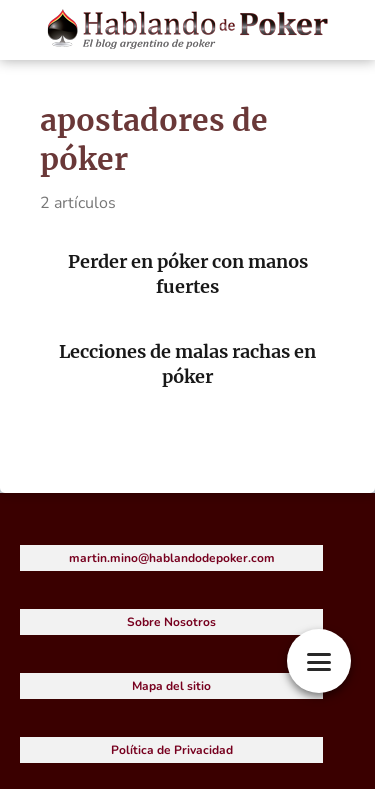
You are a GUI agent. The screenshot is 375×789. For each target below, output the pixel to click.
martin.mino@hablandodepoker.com (172, 558)
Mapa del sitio (171, 686)
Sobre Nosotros (171, 622)
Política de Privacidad (172, 750)
